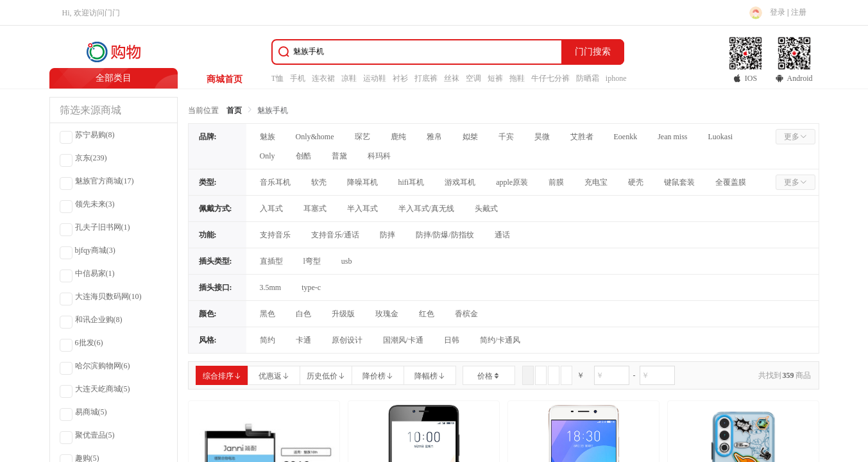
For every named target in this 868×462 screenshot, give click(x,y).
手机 (298, 78)
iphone (616, 78)
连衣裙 (323, 78)
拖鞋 (517, 78)
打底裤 (426, 78)
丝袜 (452, 78)
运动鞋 (375, 78)
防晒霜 (588, 78)
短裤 (495, 78)
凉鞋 (349, 78)
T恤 (277, 78)
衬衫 (400, 78)
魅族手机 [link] (273, 110)
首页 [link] (234, 110)
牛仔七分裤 (550, 78)
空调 (473, 78)
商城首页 (225, 79)
